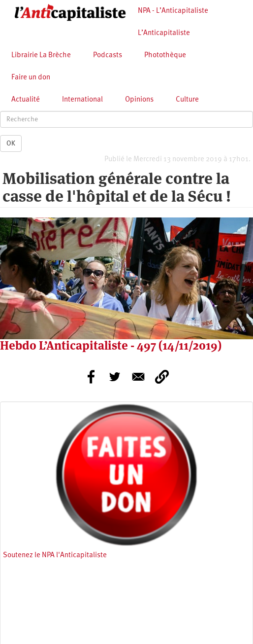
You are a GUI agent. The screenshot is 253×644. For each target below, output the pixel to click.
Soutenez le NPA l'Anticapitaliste (55, 555)
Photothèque (165, 55)
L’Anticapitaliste (164, 33)
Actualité (26, 100)
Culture (187, 100)
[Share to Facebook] (91, 377)
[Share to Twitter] (115, 377)
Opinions (139, 100)
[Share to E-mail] (138, 377)
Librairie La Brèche (41, 55)
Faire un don (31, 78)
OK (11, 143)
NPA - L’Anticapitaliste (173, 11)
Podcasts (108, 55)
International (82, 100)
